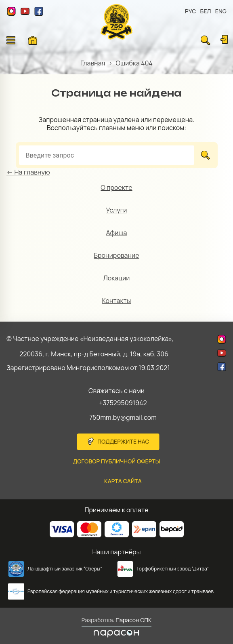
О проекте (116, 187)
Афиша (116, 233)
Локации (116, 278)
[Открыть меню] (11, 40)
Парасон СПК (133, 620)
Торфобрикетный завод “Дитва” (173, 569)
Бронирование (116, 255)
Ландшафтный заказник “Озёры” (65, 569)
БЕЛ (206, 11)
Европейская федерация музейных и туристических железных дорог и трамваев (121, 591)
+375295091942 (123, 403)
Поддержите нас (123, 441)
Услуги (117, 210)
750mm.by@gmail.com (123, 417)
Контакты (117, 301)
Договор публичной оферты (117, 461)
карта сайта (123, 481)
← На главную (28, 172)
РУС (191, 11)
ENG (221, 11)
